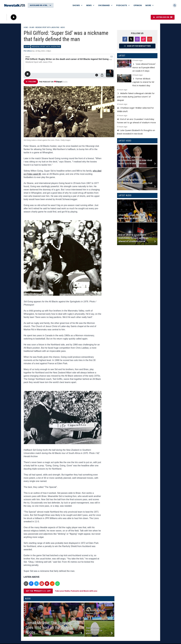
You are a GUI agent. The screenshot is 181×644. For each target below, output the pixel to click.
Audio (63, 27)
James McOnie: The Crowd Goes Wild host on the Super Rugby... (48, 628)
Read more (137, 66)
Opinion (138, 5)
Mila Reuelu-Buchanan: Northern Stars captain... (95, 613)
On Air (32, 27)
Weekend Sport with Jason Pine (47, 27)
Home (26, 27)
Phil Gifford (28, 51)
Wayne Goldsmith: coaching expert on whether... (94, 631)
